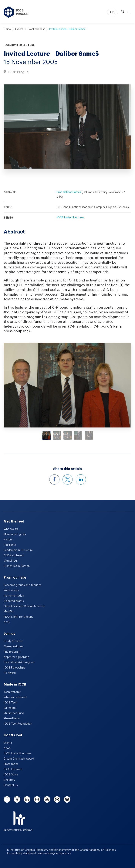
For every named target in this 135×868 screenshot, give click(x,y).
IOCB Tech (10, 703)
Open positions (13, 647)
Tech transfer (12, 692)
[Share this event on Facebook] (54, 479)
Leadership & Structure (18, 550)
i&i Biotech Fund (14, 713)
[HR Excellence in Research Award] (18, 819)
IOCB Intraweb (13, 769)
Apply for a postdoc (16, 657)
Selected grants (14, 601)
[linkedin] (27, 799)
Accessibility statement (22, 853)
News (7, 748)
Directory (9, 780)
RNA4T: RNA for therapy (19, 617)
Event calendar (36, 29)
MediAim (9, 612)
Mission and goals (15, 534)
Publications (11, 591)
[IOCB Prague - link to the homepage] (16, 12)
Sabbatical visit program (19, 662)
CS (112, 12)
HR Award (10, 673)
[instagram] (37, 799)
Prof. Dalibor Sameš (69, 192)
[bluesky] (67, 799)
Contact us (11, 785)
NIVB (7, 622)
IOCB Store (11, 775)
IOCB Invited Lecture (19, 45)
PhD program (12, 652)
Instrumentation (14, 596)
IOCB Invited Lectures (70, 218)
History (8, 540)
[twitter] (17, 799)
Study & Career (13, 641)
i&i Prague (10, 708)
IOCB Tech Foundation (18, 724)
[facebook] (7, 799)
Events (19, 29)
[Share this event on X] (68, 479)
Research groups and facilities (23, 585)
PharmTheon (12, 719)
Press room (11, 764)
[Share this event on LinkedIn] (81, 479)
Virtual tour (11, 561)
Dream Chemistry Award (19, 759)
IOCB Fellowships (15, 668)
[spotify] (57, 799)
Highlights (10, 545)
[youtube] (47, 799)
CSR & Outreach (14, 556)
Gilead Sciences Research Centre (24, 606)
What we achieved (15, 697)
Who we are (11, 529)
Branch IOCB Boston (17, 566)
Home (7, 29)
